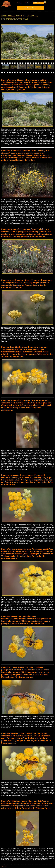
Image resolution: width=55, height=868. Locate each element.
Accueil (19, 3)
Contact (27, 3)
